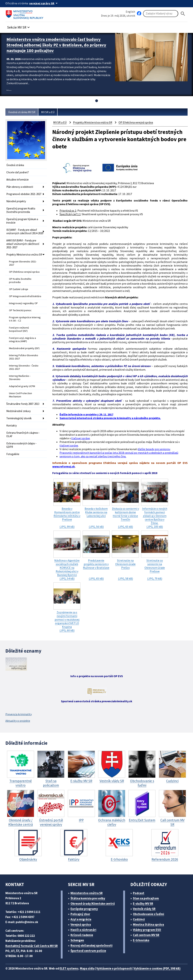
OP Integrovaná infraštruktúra (25, 296)
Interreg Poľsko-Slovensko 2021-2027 (24, 357)
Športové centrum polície (88, 951)
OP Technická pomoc (20, 310)
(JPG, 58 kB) (125, 555)
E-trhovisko (141, 940)
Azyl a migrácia (81, 919)
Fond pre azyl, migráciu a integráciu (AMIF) (22, 340)
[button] (19, 26)
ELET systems (69, 968)
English (130, 12)
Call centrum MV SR (146, 935)
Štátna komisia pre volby (88, 898)
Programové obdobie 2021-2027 (24, 194)
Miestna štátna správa (148, 925)
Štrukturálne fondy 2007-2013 (23, 404)
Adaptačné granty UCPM (22, 386)
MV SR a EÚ (48, 112)
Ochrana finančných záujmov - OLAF (23, 434)
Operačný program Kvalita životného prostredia (21, 210)
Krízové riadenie (82, 935)
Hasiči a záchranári (83, 930)
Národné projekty (16, 201)
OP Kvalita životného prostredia (20, 280)
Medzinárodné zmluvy (18, 411)
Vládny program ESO (147, 930)
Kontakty (12, 425)
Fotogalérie (13, 454)
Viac (9, 91)
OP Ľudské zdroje (19, 289)
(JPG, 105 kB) (155, 504)
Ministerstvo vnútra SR (87, 893)
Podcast (139, 893)
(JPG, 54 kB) (67, 555)
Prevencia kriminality (19, 714)
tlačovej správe (81, 438)
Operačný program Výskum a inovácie (22, 221)
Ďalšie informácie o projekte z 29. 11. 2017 (86, 414)
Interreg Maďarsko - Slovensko (20, 378)
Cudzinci (139, 919)
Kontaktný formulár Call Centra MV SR (32, 946)
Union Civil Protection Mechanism (20, 395)
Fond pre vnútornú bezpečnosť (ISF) (19, 329)
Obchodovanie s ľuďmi (149, 914)
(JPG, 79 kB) (155, 555)
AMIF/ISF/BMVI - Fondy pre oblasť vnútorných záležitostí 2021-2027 (23, 244)
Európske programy (84, 909)
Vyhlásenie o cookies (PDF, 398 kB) (157, 968)
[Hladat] (183, 14)
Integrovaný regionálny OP (23, 303)
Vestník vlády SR (144, 909)
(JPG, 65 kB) (125, 504)
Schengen (77, 940)
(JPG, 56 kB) (96, 504)
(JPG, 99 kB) (67, 504)
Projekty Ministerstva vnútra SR (24, 255)
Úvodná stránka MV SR (22, 112)
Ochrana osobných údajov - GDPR (21, 445)
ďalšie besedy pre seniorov (154, 449)
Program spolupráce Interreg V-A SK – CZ (25, 319)
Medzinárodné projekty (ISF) (24, 348)
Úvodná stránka (15, 165)
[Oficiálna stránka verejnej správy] (44, 3)
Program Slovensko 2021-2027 (23, 263)
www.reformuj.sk (64, 466)
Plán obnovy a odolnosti (20, 187)
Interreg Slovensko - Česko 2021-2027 (24, 367)
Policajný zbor (80, 914)
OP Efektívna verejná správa (24, 272)
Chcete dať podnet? (18, 172)
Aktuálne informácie (17, 180)
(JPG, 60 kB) (67, 607)
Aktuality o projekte (18, 721)
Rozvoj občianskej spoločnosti (92, 945)
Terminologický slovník (19, 418)
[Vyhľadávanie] (161, 14)
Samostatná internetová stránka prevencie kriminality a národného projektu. (110, 418)
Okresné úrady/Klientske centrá (93, 904)
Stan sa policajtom (146, 898)
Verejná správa (81, 925)
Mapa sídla (87, 968)
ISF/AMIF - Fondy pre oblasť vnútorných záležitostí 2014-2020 (25, 231)
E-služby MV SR (143, 904)
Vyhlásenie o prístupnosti (114, 968)
